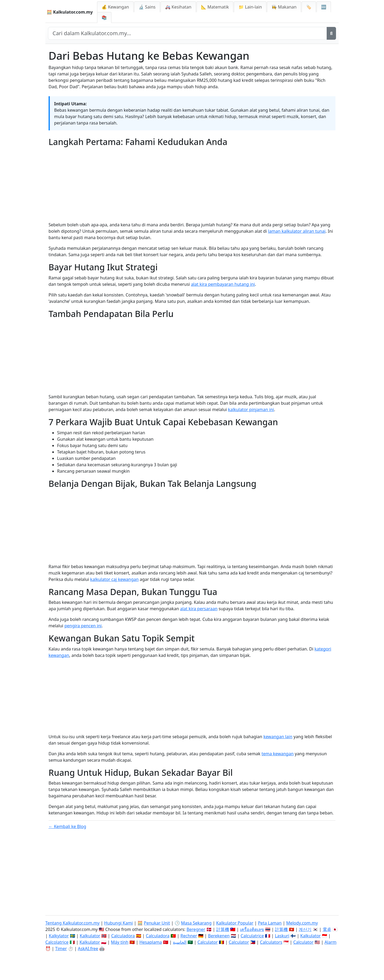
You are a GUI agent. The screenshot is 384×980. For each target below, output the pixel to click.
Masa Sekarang (196, 923)
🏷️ (309, 7)
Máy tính (120, 942)
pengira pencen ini (83, 626)
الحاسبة (180, 942)
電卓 (327, 929)
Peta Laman (270, 923)
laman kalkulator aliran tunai (297, 231)
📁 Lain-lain (250, 7)
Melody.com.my (302, 923)
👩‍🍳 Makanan (284, 7)
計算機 (223, 929)
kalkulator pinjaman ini (251, 409)
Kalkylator (59, 936)
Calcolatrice (57, 942)
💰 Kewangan (115, 7)
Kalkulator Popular (235, 923)
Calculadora (123, 936)
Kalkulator (90, 936)
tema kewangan (278, 754)
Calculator (208, 942)
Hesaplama (151, 942)
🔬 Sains (147, 7)
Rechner (189, 936)
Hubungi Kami (119, 923)
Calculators (271, 942)
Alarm (331, 942)
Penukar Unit (157, 923)
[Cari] (331, 33)
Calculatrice (252, 936)
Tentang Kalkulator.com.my (72, 923)
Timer (61, 949)
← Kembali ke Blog (67, 826)
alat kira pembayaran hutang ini (223, 284)
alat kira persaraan (199, 609)
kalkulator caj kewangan (114, 579)
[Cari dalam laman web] (187, 33)
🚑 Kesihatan (178, 7)
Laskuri (282, 936)
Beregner (196, 929)
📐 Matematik (215, 7)
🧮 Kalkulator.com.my (70, 12)
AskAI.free (88, 949)
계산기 (305, 929)
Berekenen (219, 936)
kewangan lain (278, 737)
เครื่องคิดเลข (252, 929)
